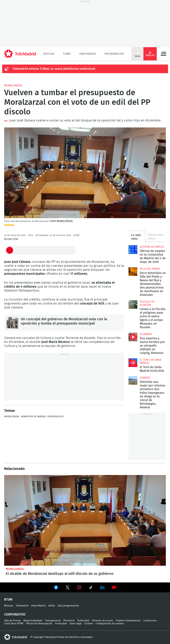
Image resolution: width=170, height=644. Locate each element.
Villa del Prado (150, 269)
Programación (114, 54)
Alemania (146, 334)
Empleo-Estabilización (128, 621)
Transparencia (53, 621)
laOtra (52, 606)
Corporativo (15, 615)
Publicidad (83, 621)
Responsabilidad (33, 621)
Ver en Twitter (68, 588)
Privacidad (61, 624)
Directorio (69, 621)
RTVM (8, 600)
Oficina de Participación (39, 624)
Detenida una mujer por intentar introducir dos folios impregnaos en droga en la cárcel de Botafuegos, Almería (133, 381)
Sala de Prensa (12, 621)
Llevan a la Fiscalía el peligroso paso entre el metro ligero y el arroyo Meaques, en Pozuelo (133, 305)
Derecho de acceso (103, 621)
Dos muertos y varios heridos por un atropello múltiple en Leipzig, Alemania (133, 337)
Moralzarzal (13, 85)
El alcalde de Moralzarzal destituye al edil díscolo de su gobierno (85, 520)
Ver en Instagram (79, 587)
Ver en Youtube (114, 587)
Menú (163, 54)
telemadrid (16, 637)
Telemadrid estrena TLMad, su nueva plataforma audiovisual (54, 69)
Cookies (89, 624)
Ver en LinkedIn (102, 587)
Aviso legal (76, 624)
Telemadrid (22, 606)
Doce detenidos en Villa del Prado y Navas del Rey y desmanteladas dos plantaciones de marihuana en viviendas (133, 272)
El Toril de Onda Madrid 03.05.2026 (133, 363)
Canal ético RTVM (14, 624)
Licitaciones (150, 621)
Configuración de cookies (110, 624)
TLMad (67, 54)
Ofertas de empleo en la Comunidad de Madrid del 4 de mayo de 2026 (133, 250)
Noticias (49, 54)
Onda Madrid (88, 54)
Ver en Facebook (56, 588)
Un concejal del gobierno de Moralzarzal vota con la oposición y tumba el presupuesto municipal (12, 323)
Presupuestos (55, 417)
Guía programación (68, 606)
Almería (145, 378)
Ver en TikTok (91, 588)
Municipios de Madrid (33, 417)
